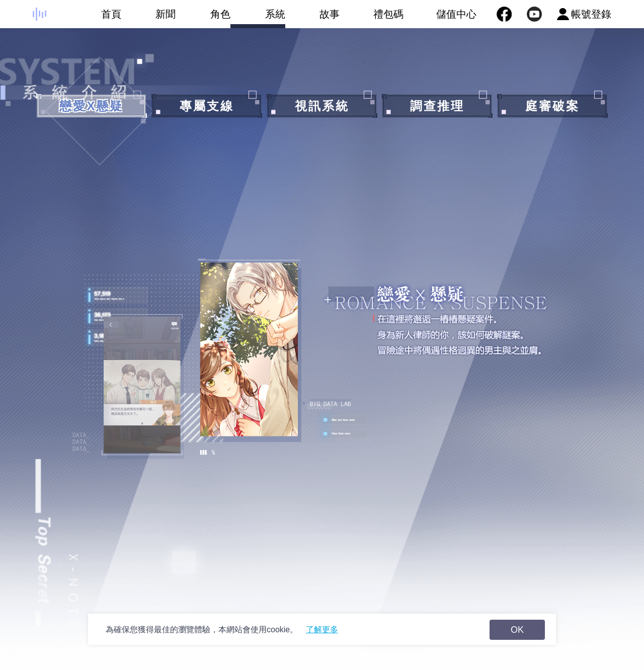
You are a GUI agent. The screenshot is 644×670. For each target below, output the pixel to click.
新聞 (149, 18)
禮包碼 (372, 18)
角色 (203, 18)
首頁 (94, 18)
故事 (313, 18)
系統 (258, 18)
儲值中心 (456, 14)
